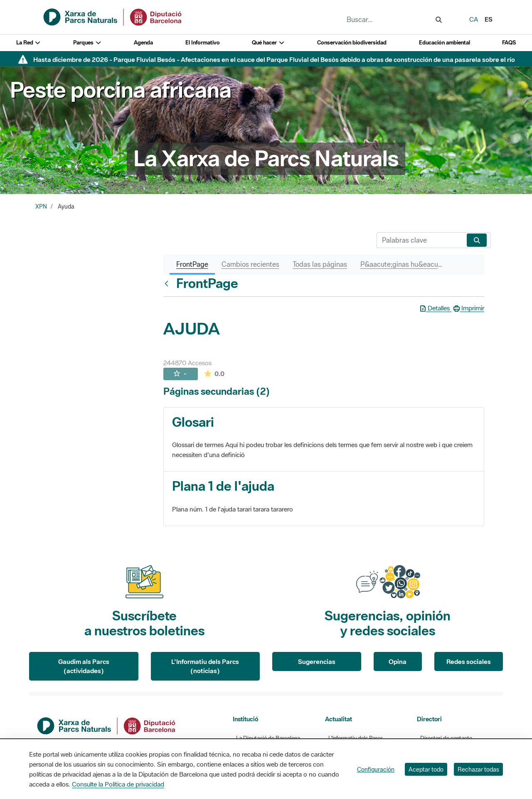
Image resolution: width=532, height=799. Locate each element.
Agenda (143, 43)
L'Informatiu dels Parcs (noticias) (205, 666)
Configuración (376, 769)
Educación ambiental (445, 43)
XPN (41, 207)
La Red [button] (29, 43)
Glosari (193, 422)
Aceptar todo (426, 769)
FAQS (509, 43)
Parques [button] (87, 43)
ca (474, 19)
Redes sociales (469, 661)
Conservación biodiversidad (352, 43)
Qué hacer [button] (268, 43)
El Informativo (203, 43)
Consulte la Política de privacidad (118, 784)
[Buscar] (420, 240)
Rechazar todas (478, 769)
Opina (398, 661)
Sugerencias (317, 661)
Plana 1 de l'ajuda (223, 486)
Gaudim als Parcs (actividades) (84, 666)
